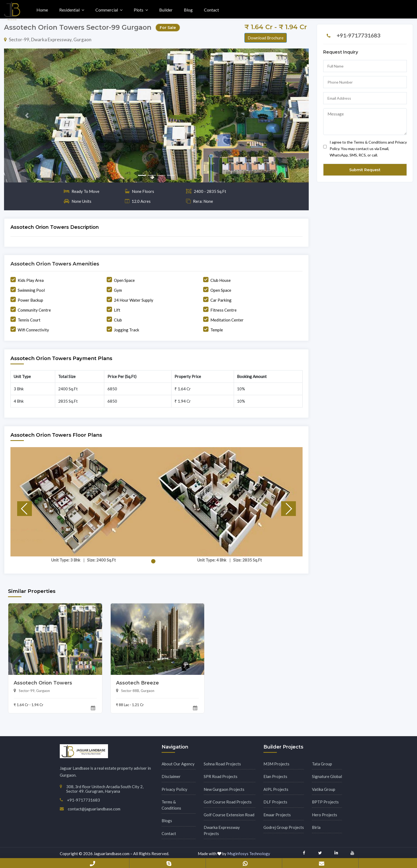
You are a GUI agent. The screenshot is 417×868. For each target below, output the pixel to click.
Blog (188, 10)
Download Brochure (266, 38)
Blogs (167, 821)
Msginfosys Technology (249, 854)
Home (42, 10)
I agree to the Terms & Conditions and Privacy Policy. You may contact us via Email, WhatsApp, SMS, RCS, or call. (365, 149)
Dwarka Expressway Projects (222, 830)
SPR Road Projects (221, 776)
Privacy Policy (174, 789)
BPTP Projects (325, 802)
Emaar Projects (277, 815)
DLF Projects (275, 802)
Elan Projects (275, 776)
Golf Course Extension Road (229, 815)
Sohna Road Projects (222, 764)
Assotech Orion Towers (43, 683)
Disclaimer (171, 776)
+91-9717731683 (358, 35)
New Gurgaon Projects (224, 789)
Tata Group (322, 764)
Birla (316, 827)
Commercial (107, 10)
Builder (166, 10)
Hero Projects (325, 815)
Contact (211, 10)
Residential (69, 10)
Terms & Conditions (171, 805)
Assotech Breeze (137, 683)
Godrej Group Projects (284, 827)
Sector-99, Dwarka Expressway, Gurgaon (48, 40)
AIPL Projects (276, 789)
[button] (27, 115)
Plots (139, 10)
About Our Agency (178, 764)
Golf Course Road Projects (228, 802)
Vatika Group (324, 789)
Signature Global (327, 776)
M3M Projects (276, 764)
